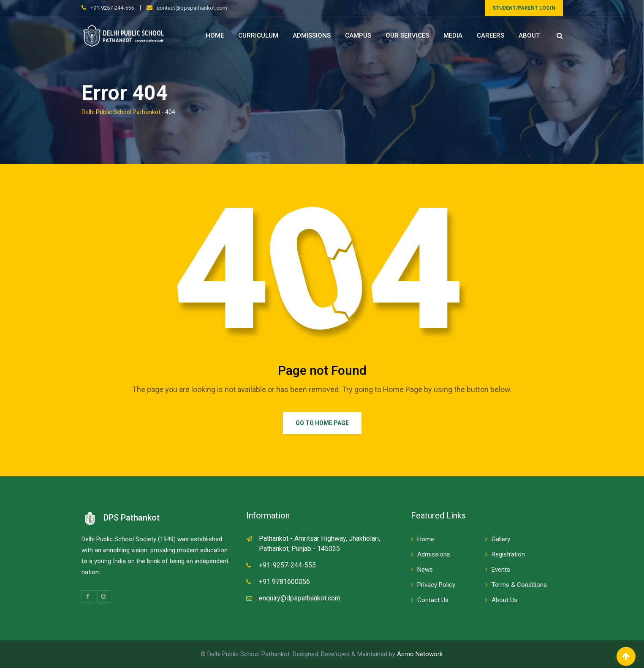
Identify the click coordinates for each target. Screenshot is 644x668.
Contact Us (433, 600)
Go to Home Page (322, 423)
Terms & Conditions (519, 585)
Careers (490, 35)
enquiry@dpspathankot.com (300, 598)
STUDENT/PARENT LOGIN (524, 8)
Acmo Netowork (420, 654)
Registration (508, 554)
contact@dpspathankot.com (192, 8)
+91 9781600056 (284, 582)
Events (501, 570)
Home (215, 35)
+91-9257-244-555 (112, 8)
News (425, 570)
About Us (504, 600)
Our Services (407, 35)
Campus (358, 35)
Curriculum (258, 35)
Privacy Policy (436, 585)
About (529, 35)
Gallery (501, 539)
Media (453, 35)
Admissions (312, 35)
